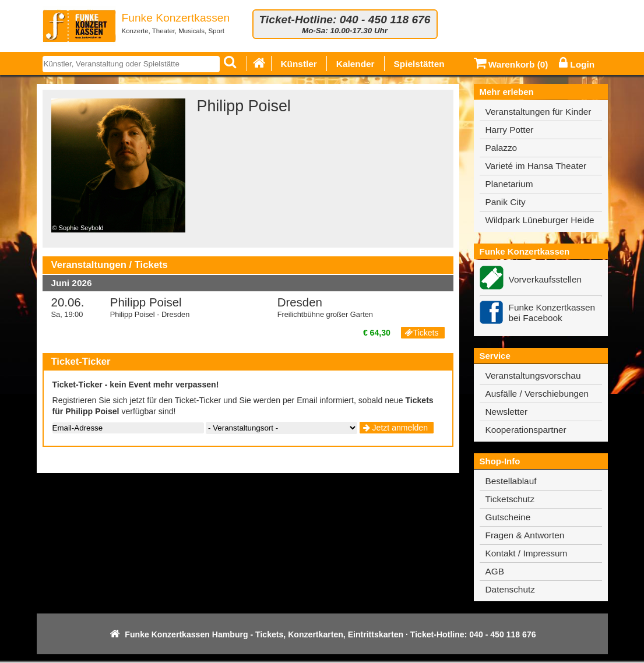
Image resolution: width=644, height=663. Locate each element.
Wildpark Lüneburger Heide (540, 220)
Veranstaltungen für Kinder (539, 112)
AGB (495, 571)
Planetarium (509, 184)
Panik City (506, 202)
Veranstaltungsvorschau (533, 375)
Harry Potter (510, 130)
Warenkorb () (511, 64)
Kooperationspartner (526, 430)
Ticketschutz (510, 499)
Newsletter (507, 412)
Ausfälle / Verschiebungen (537, 394)
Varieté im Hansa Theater (536, 166)
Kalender (356, 64)
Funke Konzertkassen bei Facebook (552, 313)
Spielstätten (419, 64)
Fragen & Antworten (525, 535)
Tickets (421, 333)
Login (577, 64)
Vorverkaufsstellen (546, 279)
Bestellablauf (511, 481)
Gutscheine (508, 517)
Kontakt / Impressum (527, 553)
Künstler (299, 64)
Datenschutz (510, 589)
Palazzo (502, 148)
